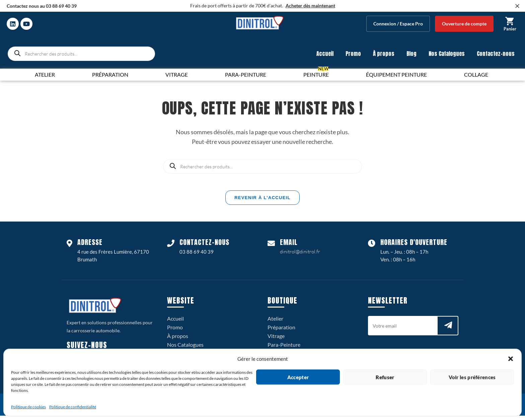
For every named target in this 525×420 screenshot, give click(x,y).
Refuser (385, 377)
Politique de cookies (28, 407)
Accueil (325, 54)
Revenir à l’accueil (262, 202)
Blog (411, 54)
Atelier (275, 323)
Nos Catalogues (447, 54)
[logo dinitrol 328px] (260, 23)
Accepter (298, 377)
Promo (353, 54)
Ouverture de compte (464, 24)
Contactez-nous (496, 54)
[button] (511, 359)
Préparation (281, 331)
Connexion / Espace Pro (398, 24)
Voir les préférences (472, 377)
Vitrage (276, 340)
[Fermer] (517, 6)
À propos (384, 54)
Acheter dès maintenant (310, 6)
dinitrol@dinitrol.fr (300, 256)
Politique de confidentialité (73, 407)
